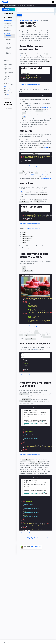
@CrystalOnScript (36, 546)
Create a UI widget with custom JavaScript (8, 84)
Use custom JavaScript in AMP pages (8, 64)
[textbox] (27, 154)
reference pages (46, 179)
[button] (53, 2)
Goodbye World (25, 73)
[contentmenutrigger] (36, 10)
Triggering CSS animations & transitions (39, 538)
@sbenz (37, 548)
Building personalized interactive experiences (9, 48)
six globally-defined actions (33, 229)
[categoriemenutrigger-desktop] (27, 15)
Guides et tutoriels (34, 21)
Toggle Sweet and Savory (27, 276)
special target (45, 107)
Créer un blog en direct (8, 90)
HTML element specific (37, 175)
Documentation (24, 21)
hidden (46, 148)
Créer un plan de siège (8, 94)
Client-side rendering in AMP (8, 54)
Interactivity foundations (9, 36)
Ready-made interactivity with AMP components (9, 41)
